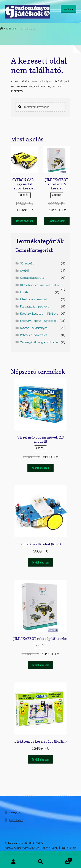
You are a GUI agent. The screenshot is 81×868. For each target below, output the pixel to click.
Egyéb (24, 292)
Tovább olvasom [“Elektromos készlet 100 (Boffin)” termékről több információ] (40, 759)
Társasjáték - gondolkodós (39, 342)
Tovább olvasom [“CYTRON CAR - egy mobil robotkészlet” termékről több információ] (24, 221)
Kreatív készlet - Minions (39, 314)
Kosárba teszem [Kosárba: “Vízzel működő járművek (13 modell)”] (41, 468)
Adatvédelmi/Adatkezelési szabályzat (31, 848)
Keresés (40, 862)
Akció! (25, 271)
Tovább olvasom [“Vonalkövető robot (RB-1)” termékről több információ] (40, 562)
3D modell (27, 263)
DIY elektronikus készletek (40, 285)
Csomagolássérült (32, 278)
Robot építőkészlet (34, 335)
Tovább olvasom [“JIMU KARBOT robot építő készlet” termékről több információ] (57, 221)
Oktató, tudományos (34, 328)
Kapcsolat (16, 820)
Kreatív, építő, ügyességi (39, 321)
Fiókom (13, 862)
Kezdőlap (10, 29)
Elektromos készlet (34, 299)
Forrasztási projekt (35, 307)
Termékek (16, 813)
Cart (63, 859)
